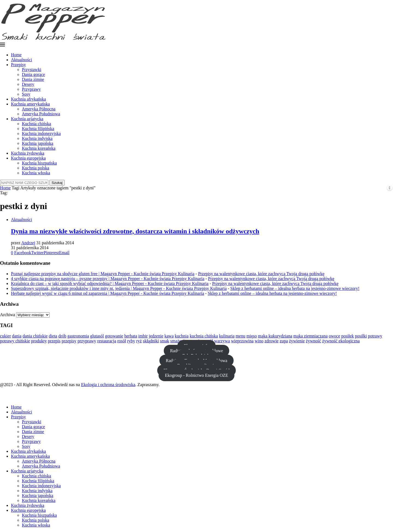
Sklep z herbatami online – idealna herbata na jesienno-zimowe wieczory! (295, 288)
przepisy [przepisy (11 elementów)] (69, 341)
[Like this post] (12, 253)
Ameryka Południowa (41, 114)
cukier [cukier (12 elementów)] (5, 336)
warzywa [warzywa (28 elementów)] (222, 341)
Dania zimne (33, 79)
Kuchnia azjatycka (27, 119)
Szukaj (57, 183)
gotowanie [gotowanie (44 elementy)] (114, 336)
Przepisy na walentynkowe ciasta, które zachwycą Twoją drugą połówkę (261, 274)
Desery (28, 84)
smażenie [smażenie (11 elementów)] (178, 341)
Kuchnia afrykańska (28, 99)
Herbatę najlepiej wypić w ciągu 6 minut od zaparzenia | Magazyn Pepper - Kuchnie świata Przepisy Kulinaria (108, 293)
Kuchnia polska (35, 168)
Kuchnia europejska (28, 158)
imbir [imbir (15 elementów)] (143, 336)
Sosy (26, 94)
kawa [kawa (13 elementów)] (169, 336)
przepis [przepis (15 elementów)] (54, 341)
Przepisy (18, 65)
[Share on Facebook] (23, 253)
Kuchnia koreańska (39, 148)
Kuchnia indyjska (37, 138)
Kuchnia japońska (38, 143)
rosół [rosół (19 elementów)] (122, 341)
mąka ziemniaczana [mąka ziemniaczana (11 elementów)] (311, 336)
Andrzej (28, 243)
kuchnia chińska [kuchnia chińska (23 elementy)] (204, 336)
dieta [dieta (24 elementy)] (53, 336)
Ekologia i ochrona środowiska (108, 385)
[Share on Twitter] (37, 253)
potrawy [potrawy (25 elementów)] (375, 336)
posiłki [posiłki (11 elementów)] (361, 336)
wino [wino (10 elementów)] (259, 341)
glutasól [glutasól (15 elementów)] (97, 336)
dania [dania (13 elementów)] (17, 336)
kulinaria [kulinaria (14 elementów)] (227, 336)
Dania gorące (33, 74)
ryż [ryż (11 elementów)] (139, 341)
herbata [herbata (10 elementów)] (131, 336)
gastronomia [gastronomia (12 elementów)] (78, 336)
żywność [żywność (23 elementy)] (314, 341)
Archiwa (8, 315)
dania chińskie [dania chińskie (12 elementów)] (35, 336)
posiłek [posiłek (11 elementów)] (347, 336)
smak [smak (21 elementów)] (165, 341)
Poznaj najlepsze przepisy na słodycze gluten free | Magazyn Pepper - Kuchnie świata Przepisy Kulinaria (103, 274)
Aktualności (21, 60)
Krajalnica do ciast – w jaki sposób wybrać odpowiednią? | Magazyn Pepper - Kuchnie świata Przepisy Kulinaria (110, 283)
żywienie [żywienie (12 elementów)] (297, 341)
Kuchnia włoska (36, 173)
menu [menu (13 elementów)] (240, 336)
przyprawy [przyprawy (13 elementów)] (87, 341)
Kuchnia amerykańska (30, 104)
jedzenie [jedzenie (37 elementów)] (156, 336)
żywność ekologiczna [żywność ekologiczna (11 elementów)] (341, 341)
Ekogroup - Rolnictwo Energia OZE (196, 375)
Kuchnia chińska (36, 124)
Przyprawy (31, 89)
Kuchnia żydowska (28, 153)
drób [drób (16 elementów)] (62, 336)
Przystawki (32, 70)
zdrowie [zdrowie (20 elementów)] (272, 341)
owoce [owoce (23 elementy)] (335, 336)
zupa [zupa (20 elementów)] (284, 341)
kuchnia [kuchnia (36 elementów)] (182, 336)
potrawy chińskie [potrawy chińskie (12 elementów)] (15, 341)
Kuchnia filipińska (38, 129)
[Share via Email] (64, 253)
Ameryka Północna (39, 109)
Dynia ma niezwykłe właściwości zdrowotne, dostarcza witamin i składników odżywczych (135, 231)
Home (16, 55)
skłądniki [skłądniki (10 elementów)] (151, 341)
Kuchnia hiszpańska (39, 163)
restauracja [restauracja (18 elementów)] (107, 341)
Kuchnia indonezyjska (41, 133)
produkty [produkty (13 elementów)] (39, 341)
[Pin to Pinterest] (51, 253)
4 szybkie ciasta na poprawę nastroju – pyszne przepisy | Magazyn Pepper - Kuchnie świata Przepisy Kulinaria (108, 279)
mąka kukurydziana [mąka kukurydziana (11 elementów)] (275, 336)
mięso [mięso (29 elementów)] (252, 336)
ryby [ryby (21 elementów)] (131, 341)
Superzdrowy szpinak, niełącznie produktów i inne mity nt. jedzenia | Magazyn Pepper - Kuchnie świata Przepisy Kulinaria (119, 288)
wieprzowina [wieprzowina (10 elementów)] (242, 341)
